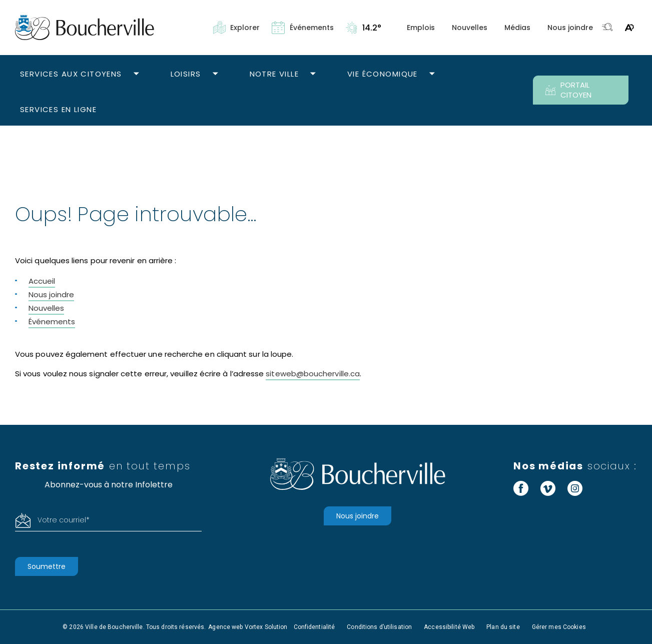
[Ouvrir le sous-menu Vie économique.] (432, 74)
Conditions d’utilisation (379, 627)
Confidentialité (314, 627)
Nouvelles (470, 28)
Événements (52, 321)
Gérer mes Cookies (559, 627)
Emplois (421, 28)
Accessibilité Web (449, 627)
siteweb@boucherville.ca (313, 374)
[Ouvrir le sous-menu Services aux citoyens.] (136, 74)
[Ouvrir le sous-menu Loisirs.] (215, 74)
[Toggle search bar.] (607, 28)
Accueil (42, 281)
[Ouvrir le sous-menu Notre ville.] (313, 74)
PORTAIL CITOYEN (568, 90)
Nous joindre (570, 28)
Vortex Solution (266, 627)
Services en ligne (58, 109)
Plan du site (503, 627)
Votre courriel (64, 520)
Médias (517, 28)
